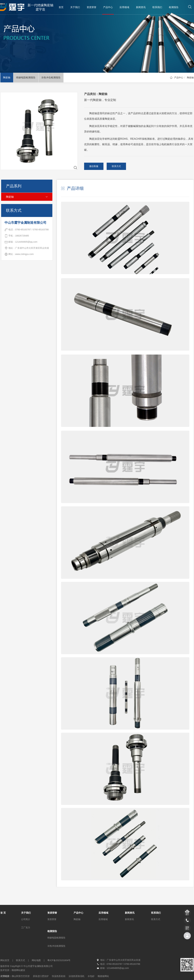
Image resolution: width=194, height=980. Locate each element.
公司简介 (26, 919)
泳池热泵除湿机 (77, 976)
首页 (61, 7)
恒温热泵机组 (59, 976)
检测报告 (174, 7)
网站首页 (5, 960)
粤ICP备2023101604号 (59, 960)
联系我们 (157, 7)
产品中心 (108, 7)
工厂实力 (26, 928)
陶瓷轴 (7, 77)
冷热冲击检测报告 (51, 77)
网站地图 (36, 960)
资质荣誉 (92, 7)
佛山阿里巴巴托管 (21, 976)
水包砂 (91, 976)
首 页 (3, 913)
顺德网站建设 (18, 970)
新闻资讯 (141, 7)
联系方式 (116, 166)
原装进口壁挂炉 (41, 976)
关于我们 (75, 7)
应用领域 (124, 7)
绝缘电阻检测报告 (26, 77)
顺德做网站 (103, 976)
